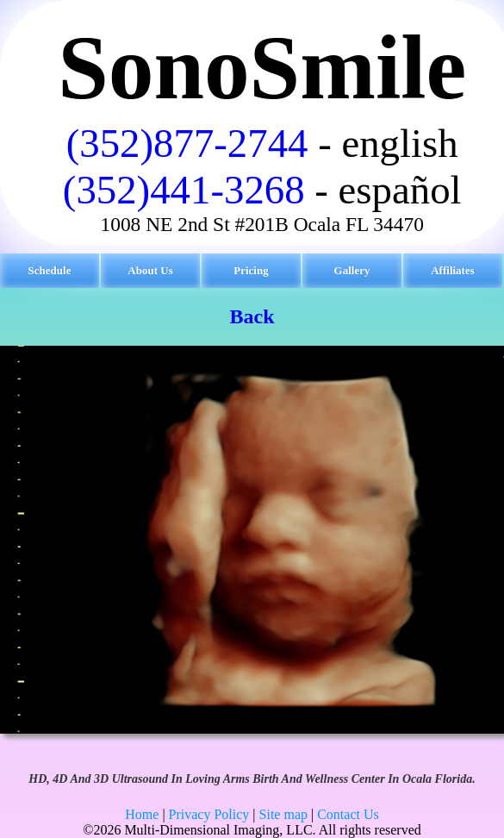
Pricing (251, 270)
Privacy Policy (209, 814)
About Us (150, 270)
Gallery (352, 270)
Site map (283, 814)
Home (142, 814)
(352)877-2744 (187, 143)
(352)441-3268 (184, 190)
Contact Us (348, 814)
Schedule (50, 270)
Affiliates (453, 270)
